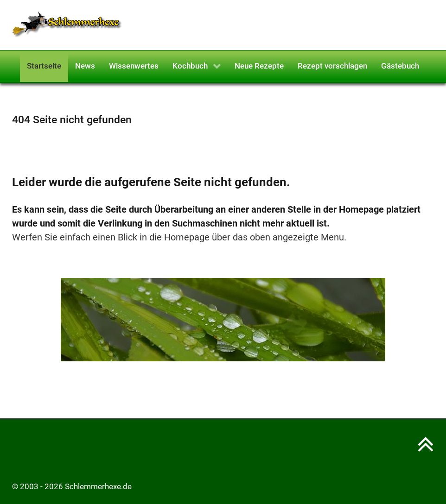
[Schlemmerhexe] (67, 24)
